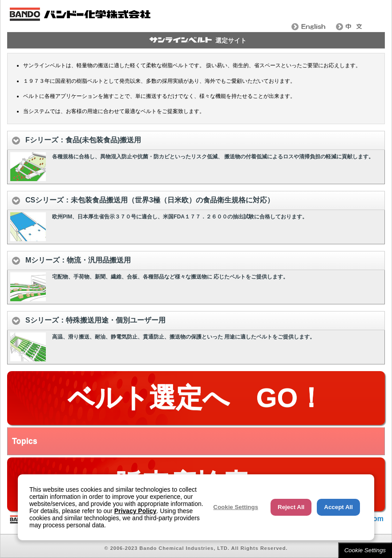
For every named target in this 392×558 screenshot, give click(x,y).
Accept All (338, 507)
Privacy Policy (135, 511)
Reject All (291, 507)
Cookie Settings (365, 550)
